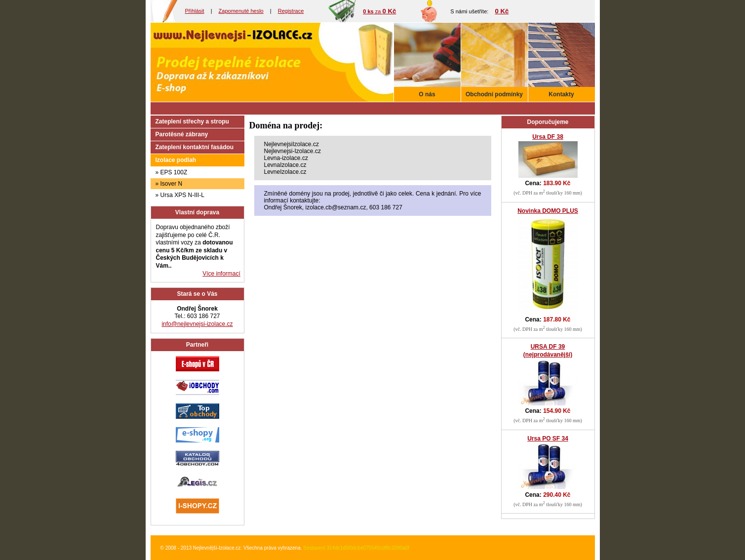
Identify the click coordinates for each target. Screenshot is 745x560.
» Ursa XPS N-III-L (180, 195)
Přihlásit (195, 11)
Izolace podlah (176, 160)
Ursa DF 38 (548, 137)
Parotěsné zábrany (182, 134)
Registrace (291, 11)
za (379, 11)
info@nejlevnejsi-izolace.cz (197, 324)
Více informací (221, 274)
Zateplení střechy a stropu (192, 121)
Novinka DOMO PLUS (548, 211)
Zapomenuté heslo (241, 11)
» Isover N (169, 184)
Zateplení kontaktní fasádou (195, 147)
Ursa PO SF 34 (548, 439)
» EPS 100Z (172, 172)
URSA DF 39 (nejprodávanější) (548, 351)
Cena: (548, 183)
